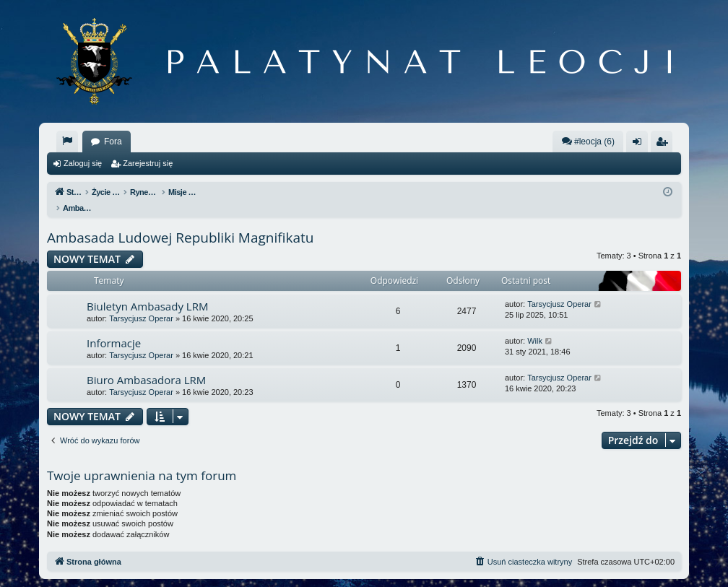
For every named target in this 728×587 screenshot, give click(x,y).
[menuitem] (67, 142)
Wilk (535, 326)
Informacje (114, 328)
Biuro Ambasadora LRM (146, 365)
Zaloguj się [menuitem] (640, 144)
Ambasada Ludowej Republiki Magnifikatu (180, 222)
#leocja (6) (588, 141)
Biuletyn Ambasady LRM (147, 291)
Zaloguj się (83, 163)
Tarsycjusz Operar (141, 303)
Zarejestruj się (148, 163)
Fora (113, 142)
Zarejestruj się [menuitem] (664, 144)
